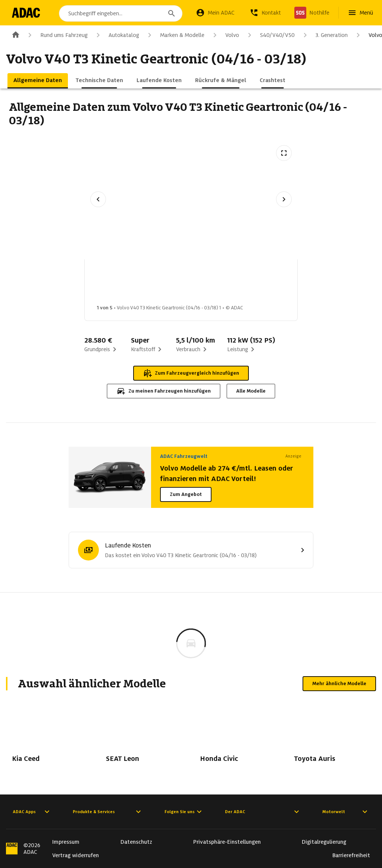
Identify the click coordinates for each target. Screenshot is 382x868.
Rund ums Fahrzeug (57, 35)
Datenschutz (136, 842)
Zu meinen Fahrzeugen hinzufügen (164, 391)
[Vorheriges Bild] (98, 199)
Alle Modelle (251, 391)
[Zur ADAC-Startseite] (27, 13)
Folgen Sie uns (184, 812)
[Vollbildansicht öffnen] (284, 153)
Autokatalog (116, 35)
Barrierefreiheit (351, 855)
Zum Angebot (186, 494)
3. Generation (324, 35)
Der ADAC (263, 812)
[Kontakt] (265, 13)
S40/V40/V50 (270, 35)
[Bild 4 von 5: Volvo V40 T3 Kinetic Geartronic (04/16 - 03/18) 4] (294, 284)
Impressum (66, 842)
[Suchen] (172, 13)
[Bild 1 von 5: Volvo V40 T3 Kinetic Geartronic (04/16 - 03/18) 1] (117, 284)
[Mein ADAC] (215, 13)
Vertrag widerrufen (76, 855)
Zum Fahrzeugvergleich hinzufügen (191, 373)
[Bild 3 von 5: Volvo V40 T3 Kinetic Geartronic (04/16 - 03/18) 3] (235, 284)
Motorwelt (346, 812)
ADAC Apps (32, 812)
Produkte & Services (108, 812)
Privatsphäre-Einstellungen (227, 842)
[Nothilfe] (312, 13)
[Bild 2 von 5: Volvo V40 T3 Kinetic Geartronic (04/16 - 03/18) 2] (176, 284)
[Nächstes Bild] (284, 199)
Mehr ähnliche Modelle (339, 683)
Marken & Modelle (175, 35)
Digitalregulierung (324, 842)
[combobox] (122, 13)
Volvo (225, 35)
